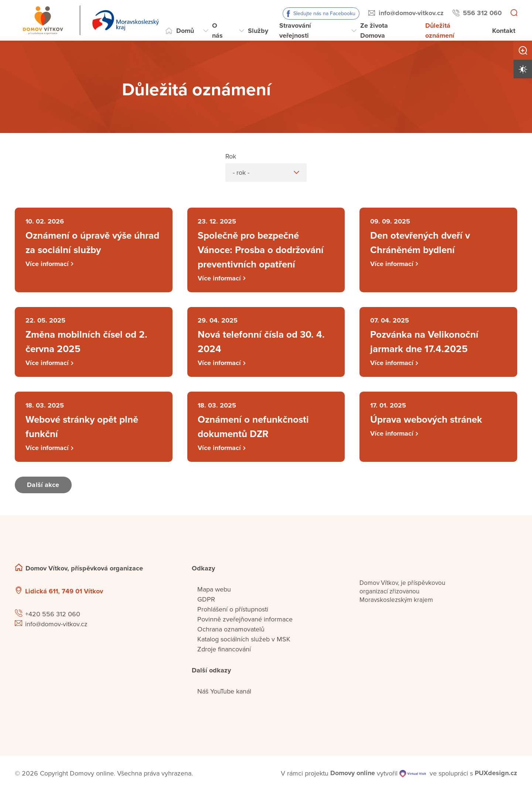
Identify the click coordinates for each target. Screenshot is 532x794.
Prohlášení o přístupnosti (233, 612)
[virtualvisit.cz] (413, 776)
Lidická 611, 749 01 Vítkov (64, 594)
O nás (217, 30)
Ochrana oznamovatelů (231, 632)
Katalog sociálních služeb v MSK (244, 642)
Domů (185, 31)
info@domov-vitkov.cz (411, 13)
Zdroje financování (224, 652)
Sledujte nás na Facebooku (324, 13)
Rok (231, 156)
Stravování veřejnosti (295, 30)
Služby (258, 31)
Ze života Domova (374, 30)
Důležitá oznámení (440, 30)
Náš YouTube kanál (224, 694)
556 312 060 (482, 13)
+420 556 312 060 (53, 617)
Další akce (44, 487)
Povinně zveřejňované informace (245, 622)
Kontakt (504, 31)
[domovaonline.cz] (353, 776)
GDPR (206, 602)
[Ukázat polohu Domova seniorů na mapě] (145, 594)
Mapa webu (214, 592)
